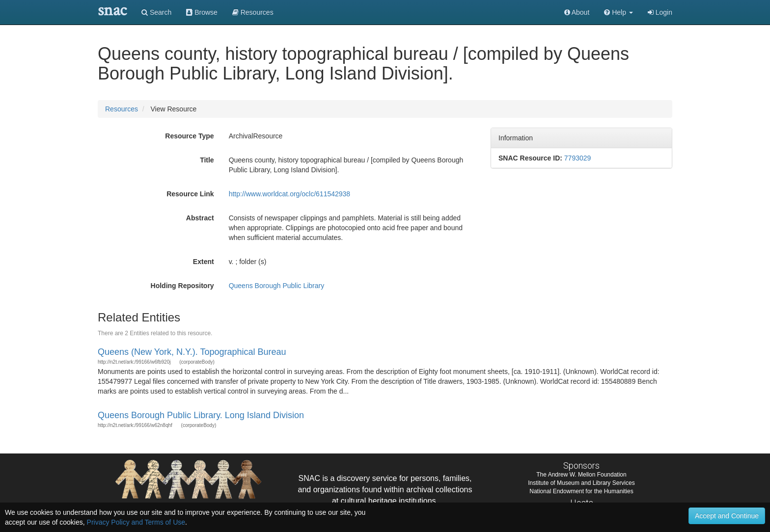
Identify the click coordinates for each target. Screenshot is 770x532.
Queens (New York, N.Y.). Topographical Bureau (192, 352)
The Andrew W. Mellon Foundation (581, 475)
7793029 (578, 158)
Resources (122, 109)
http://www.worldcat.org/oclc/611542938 (289, 194)
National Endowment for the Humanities (581, 491)
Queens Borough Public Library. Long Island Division (201, 415)
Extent (204, 262)
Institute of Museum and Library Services (581, 483)
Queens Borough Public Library (277, 286)
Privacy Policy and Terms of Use (136, 522)
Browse (202, 12)
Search (156, 12)
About (577, 12)
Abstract (200, 218)
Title (207, 160)
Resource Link (190, 194)
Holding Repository (182, 286)
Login (660, 12)
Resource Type (189, 136)
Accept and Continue (727, 516)
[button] (619, 12)
